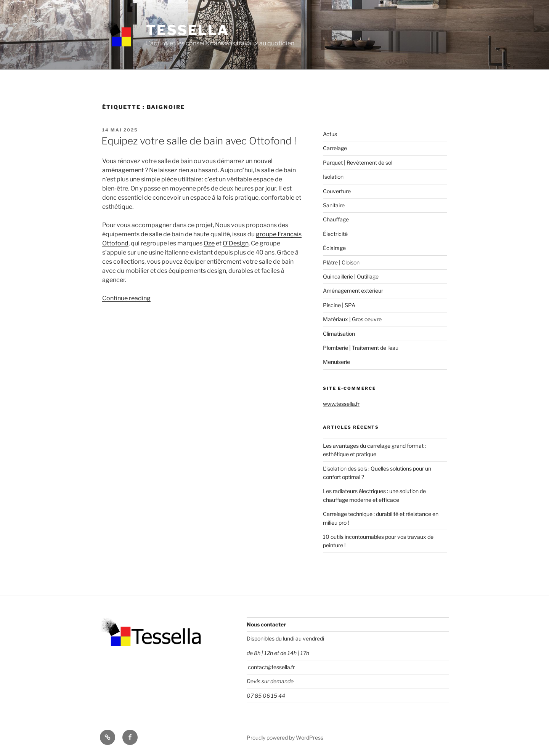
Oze (209, 243)
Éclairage (334, 248)
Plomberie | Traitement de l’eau (361, 348)
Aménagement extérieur (353, 291)
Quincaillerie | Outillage (351, 276)
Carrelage (335, 148)
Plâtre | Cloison (341, 262)
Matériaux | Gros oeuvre (352, 319)
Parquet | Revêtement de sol (358, 163)
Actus (330, 134)
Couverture (337, 191)
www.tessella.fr (341, 404)
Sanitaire (334, 205)
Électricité (335, 234)
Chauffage (336, 219)
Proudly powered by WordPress (285, 738)
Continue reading (126, 298)
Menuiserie (336, 362)
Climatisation (339, 334)
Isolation (333, 177)
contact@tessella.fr (271, 667)
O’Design (236, 243)
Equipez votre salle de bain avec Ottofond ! (199, 141)
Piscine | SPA (339, 305)
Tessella (188, 30)
